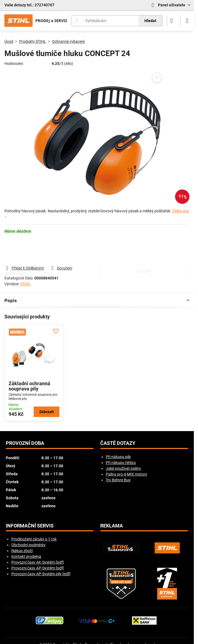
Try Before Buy (118, 480)
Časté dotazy (118, 443)
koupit (144, 249)
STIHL (25, 284)
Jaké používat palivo (123, 468)
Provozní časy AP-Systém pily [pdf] (41, 574)
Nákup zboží (22, 551)
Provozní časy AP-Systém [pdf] (38, 568)
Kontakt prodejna (26, 556)
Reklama (112, 526)
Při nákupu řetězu (121, 463)
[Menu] (187, 21)
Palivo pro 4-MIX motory (126, 474)
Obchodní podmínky (28, 545)
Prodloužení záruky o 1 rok (34, 539)
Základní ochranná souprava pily (29, 386)
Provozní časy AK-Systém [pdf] (38, 562)
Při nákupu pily (118, 457)
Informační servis (30, 526)
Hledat (150, 21)
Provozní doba (25, 443)
